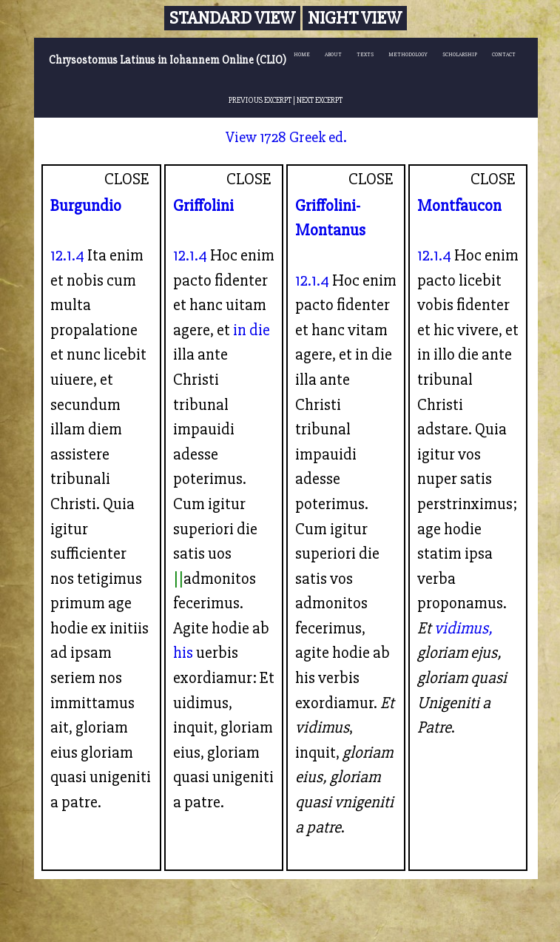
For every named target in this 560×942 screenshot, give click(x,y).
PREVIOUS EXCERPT (260, 100)
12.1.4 (67, 255)
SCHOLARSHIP (460, 54)
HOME (302, 54)
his (183, 653)
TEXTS (365, 54)
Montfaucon (459, 206)
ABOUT (333, 54)
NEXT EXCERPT (320, 100)
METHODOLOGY (408, 54)
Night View (355, 18)
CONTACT (504, 54)
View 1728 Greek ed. (286, 137)
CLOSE (127, 179)
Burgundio (86, 206)
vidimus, (463, 628)
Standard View (232, 18)
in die (252, 330)
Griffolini (203, 206)
